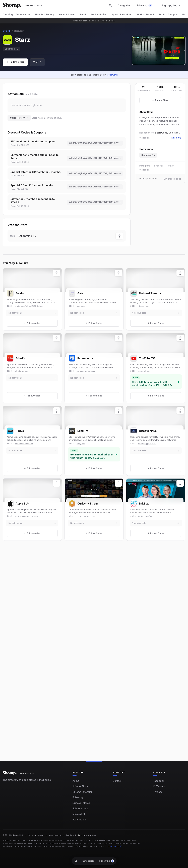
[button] (146, 5)
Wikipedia (144, 170)
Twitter (170, 166)
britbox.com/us (145, 516)
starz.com (19, 31)
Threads (158, 792)
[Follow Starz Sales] (160, 100)
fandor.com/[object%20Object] (29, 306)
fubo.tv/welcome (22, 371)
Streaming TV (12, 49)
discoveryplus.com (147, 444)
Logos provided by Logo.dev (61, 846)
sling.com (81, 444)
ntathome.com (145, 306)
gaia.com (81, 306)
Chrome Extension (83, 792)
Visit (37, 62)
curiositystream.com (86, 516)
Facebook (158, 166)
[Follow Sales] (15, 62)
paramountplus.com (86, 371)
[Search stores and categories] (110, 5)
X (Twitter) (159, 786)
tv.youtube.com (145, 371)
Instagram (145, 166)
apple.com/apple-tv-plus (26, 516)
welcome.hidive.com (24, 444)
